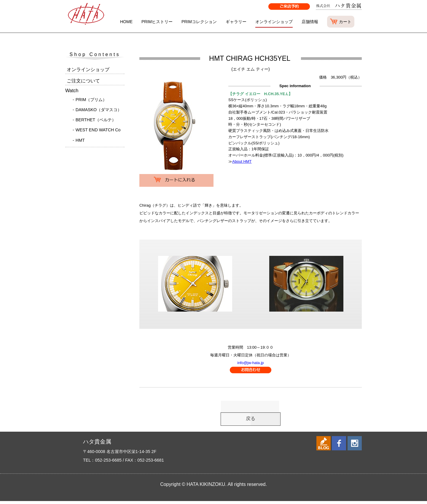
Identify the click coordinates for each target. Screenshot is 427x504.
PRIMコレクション (199, 22)
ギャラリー (236, 22)
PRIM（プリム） (91, 100)
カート (345, 22)
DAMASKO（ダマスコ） (99, 110)
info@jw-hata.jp (250, 363)
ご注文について (83, 81)
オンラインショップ (274, 22)
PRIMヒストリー (157, 22)
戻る (251, 420)
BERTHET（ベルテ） (96, 120)
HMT (80, 140)
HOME (126, 22)
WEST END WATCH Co (98, 130)
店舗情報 (310, 22)
